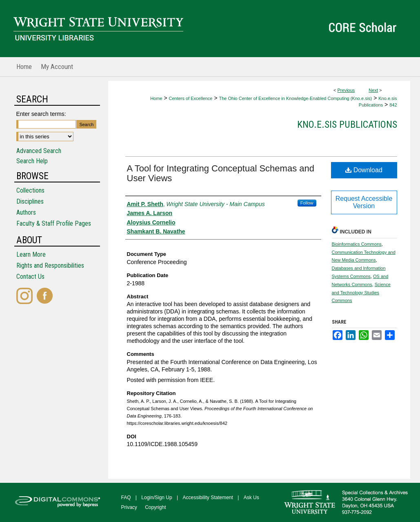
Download (364, 170)
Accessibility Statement (208, 498)
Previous (346, 90)
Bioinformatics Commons (357, 244)
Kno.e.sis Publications (347, 124)
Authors (26, 212)
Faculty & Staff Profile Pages (54, 223)
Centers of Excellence (190, 98)
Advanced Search (39, 151)
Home (156, 98)
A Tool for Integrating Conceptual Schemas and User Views (221, 173)
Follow (307, 203)
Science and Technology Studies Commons (361, 293)
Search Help (32, 161)
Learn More (31, 254)
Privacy (129, 507)
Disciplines (30, 201)
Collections (30, 190)
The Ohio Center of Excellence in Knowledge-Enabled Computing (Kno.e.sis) (295, 98)
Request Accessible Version (364, 202)
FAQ (126, 498)
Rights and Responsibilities (50, 265)
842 (393, 105)
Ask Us (251, 498)
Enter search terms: (41, 114)
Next (373, 90)
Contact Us (30, 277)
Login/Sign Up (157, 498)
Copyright (155, 507)
